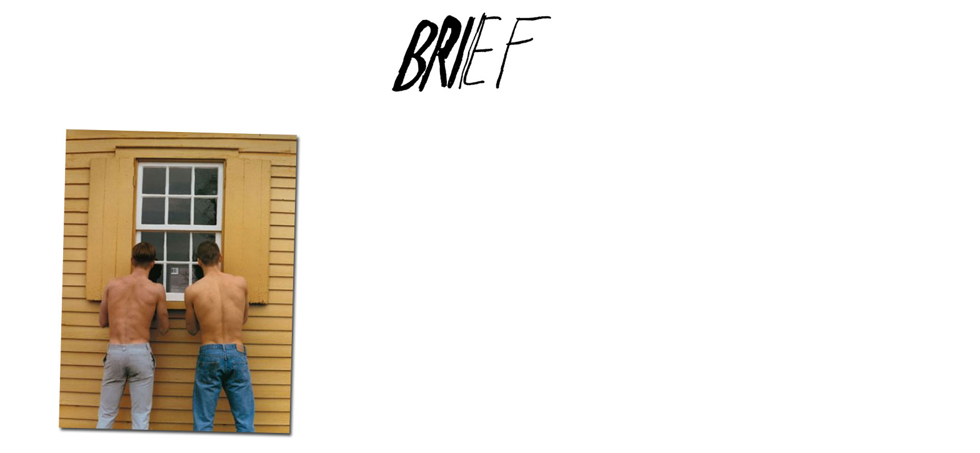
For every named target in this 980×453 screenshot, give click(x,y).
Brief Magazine (490, 59)
